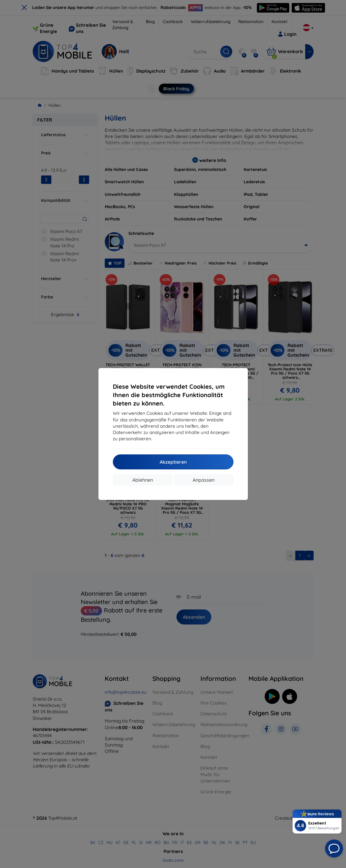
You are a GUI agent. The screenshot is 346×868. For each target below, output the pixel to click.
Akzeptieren (173, 462)
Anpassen (204, 480)
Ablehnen (143, 480)
